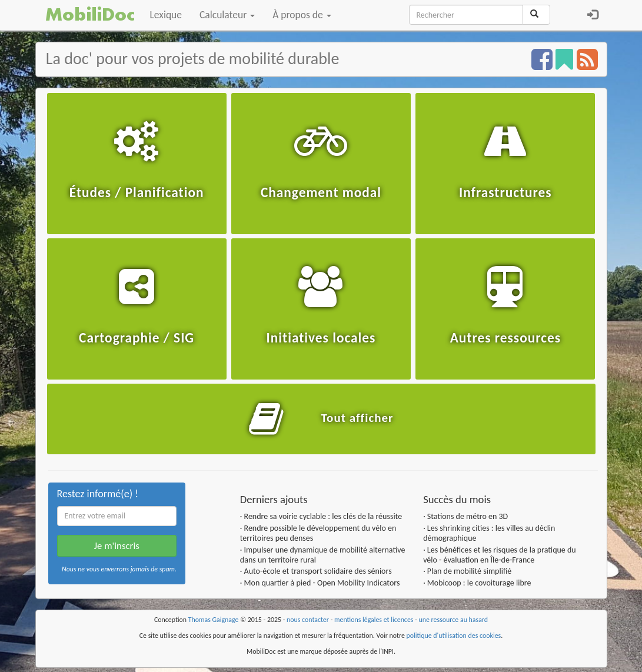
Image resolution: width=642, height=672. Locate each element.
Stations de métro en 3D (468, 516)
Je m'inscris (117, 546)
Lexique (166, 15)
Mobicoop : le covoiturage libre (479, 583)
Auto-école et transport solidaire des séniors (318, 571)
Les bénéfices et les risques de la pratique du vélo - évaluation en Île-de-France (500, 555)
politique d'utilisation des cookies (454, 636)
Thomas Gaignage (214, 620)
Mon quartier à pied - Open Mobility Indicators (322, 583)
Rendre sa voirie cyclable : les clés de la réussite (323, 516)
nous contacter (308, 620)
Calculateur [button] (227, 15)
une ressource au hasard (454, 620)
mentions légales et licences (374, 620)
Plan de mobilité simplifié (469, 571)
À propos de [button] (302, 15)
